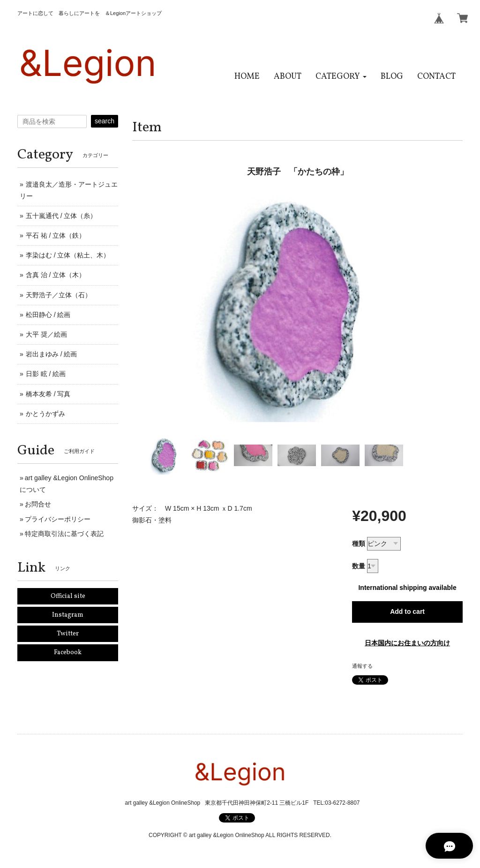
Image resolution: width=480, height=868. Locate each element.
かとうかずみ (45, 414)
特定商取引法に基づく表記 (64, 534)
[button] (341, 77)
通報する (362, 666)
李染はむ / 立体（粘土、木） (68, 255)
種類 (359, 543)
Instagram (68, 615)
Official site (68, 596)
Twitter (68, 634)
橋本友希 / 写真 (48, 394)
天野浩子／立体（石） (59, 295)
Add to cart (407, 611)
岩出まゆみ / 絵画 (52, 354)
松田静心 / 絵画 (48, 315)
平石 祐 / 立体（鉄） (56, 235)
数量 (359, 566)
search (105, 121)
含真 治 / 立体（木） (56, 275)
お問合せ (38, 504)
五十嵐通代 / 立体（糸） (61, 216)
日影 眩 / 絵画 (46, 374)
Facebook (68, 653)
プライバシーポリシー (58, 519)
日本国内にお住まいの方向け (407, 643)
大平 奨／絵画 (46, 334)
